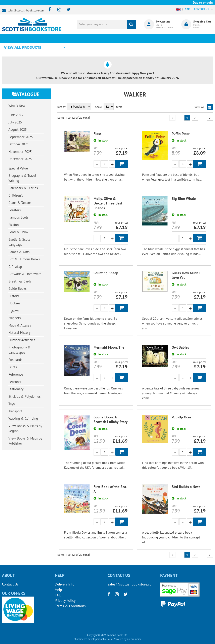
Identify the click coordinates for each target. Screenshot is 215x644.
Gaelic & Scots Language (19, 242)
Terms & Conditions (70, 606)
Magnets (15, 318)
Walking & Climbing (23, 418)
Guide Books (17, 289)
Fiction (14, 225)
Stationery (16, 389)
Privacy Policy (65, 600)
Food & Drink (18, 232)
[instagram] (58, 10)
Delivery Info (65, 584)
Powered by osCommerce (127, 639)
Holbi (109, 639)
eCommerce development (88, 639)
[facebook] (48, 10)
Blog (132, 39)
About (165, 39)
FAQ (58, 595)
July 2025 (15, 122)
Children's (16, 195)
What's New (100, 39)
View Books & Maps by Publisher (25, 441)
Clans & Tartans (20, 203)
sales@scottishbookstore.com (26, 10)
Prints (13, 367)
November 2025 (20, 152)
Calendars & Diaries (23, 188)
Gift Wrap (15, 267)
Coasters (15, 210)
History (14, 296)
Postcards (15, 360)
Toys (12, 404)
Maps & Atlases (20, 325)
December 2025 (20, 159)
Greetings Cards (20, 281)
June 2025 (16, 115)
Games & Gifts (19, 252)
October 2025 (18, 144)
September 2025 (21, 137)
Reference (16, 374)
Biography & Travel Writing (22, 178)
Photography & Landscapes (19, 350)
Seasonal (15, 382)
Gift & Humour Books (24, 259)
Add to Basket (121, 164)
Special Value (18, 168)
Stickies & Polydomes (24, 396)
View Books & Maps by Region (25, 428)
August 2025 (18, 129)
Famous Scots (18, 217)
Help (58, 590)
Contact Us (10, 584)
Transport (15, 411)
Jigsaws (14, 311)
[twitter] (67, 10)
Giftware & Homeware (25, 274)
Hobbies (14, 303)
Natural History (19, 333)
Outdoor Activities (22, 340)
